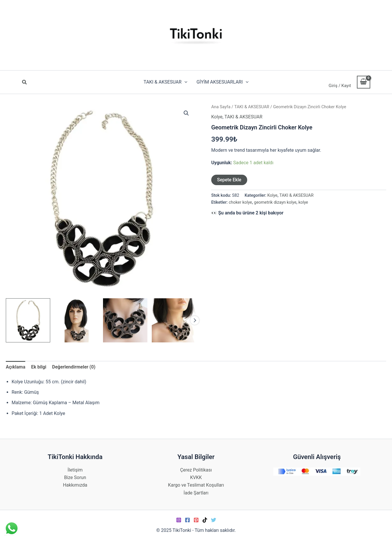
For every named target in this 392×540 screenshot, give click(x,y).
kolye (303, 202)
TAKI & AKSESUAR (252, 107)
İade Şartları (196, 493)
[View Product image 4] (174, 320)
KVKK (196, 477)
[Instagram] (179, 520)
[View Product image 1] (28, 320)
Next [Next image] (195, 320)
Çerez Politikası (196, 470)
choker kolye (240, 202)
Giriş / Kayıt (340, 86)
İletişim (75, 470)
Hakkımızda (75, 485)
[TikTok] (205, 520)
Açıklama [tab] (16, 367)
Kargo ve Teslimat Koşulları (196, 485)
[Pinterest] (196, 520)
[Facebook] (187, 520)
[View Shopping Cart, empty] (364, 82)
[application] (185, 82)
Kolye (217, 117)
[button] (25, 83)
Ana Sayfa (221, 107)
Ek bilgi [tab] (39, 367)
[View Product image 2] (77, 320)
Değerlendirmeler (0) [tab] (74, 367)
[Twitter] (214, 520)
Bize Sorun (75, 477)
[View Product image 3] (125, 320)
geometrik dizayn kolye (275, 202)
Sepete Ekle (229, 180)
